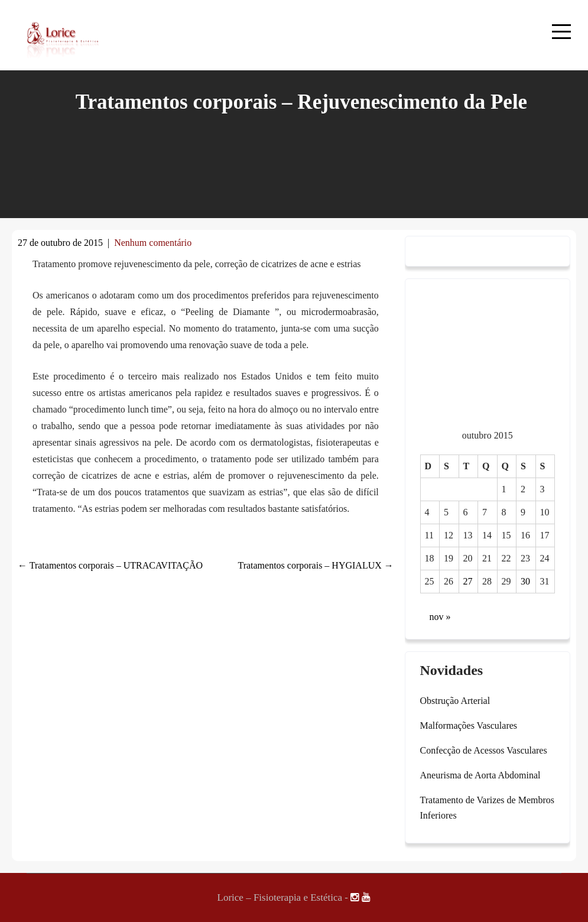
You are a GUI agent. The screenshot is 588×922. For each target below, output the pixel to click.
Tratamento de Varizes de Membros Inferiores (488, 808)
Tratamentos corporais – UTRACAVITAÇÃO (110, 565)
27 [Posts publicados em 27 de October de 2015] (468, 581)
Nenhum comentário (153, 243)
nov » (440, 617)
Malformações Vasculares (469, 725)
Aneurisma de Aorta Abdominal (480, 775)
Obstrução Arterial (455, 701)
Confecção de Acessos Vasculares (484, 750)
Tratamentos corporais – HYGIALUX (315, 565)
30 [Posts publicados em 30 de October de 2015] (525, 581)
